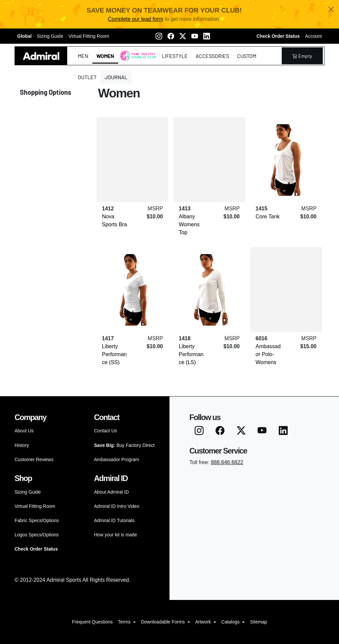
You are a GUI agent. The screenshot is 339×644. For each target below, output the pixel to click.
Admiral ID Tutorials (114, 520)
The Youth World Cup (136, 60)
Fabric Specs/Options (37, 520)
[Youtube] (195, 36)
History (22, 445)
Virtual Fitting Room (89, 36)
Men (83, 56)
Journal (116, 77)
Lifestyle (175, 56)
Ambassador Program (117, 459)
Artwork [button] (204, 622)
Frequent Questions (92, 622)
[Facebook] (171, 36)
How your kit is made (116, 535)
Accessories (212, 56)
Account (313, 36)
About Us (24, 431)
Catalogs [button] (231, 622)
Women (105, 56)
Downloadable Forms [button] (164, 622)
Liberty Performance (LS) (191, 354)
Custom (247, 56)
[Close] (331, 9)
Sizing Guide (50, 36)
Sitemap (258, 622)
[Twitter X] (183, 36)
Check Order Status (278, 36)
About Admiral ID (111, 492)
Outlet (87, 77)
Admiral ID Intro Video (117, 506)
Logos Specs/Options (37, 535)
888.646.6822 (227, 462)
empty (302, 56)
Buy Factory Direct (124, 445)
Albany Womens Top (189, 224)
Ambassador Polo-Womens (268, 354)
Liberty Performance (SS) (114, 354)
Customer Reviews (34, 459)
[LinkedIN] (207, 36)
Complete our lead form (136, 19)
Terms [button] (125, 622)
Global (24, 36)
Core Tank (268, 216)
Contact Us (105, 431)
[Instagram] (159, 36)
